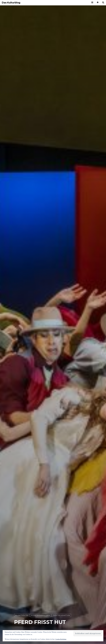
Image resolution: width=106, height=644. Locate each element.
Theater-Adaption (61, 615)
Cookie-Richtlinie (61, 639)
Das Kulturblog (11, 3)
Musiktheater (22, 615)
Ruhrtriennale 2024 (41, 615)
